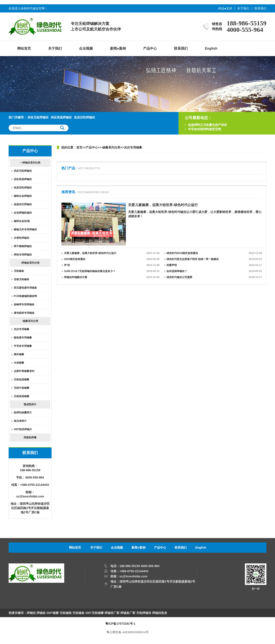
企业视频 (86, 48)
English (211, 48)
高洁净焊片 (20, 421)
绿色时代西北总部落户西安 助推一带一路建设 (214, 259)
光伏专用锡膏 (21, 329)
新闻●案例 (118, 48)
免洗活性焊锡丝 (84, 117)
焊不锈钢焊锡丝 (23, 246)
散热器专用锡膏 (23, 338)
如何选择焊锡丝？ (214, 271)
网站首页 (24, 48)
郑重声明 (214, 265)
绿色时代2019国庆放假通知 (214, 253)
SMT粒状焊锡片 (23, 429)
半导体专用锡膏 (23, 346)
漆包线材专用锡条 (24, 313)
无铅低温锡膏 (21, 379)
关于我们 (243, 8)
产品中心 (150, 48)
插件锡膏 (19, 354)
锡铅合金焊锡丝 (23, 196)
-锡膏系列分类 (30, 321)
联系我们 (260, 8)
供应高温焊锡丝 (61, 117)
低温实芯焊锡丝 (23, 204)
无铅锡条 (19, 271)
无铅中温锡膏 (21, 388)
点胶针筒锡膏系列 (24, 371)
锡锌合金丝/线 (22, 221)
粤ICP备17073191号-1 (120, 624)
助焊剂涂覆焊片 (23, 413)
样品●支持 (225, 8)
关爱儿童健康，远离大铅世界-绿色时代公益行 (112, 253)
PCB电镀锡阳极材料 (25, 296)
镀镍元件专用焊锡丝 (25, 229)
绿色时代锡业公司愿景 (214, 277)
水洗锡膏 (19, 363)
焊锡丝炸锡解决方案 (112, 277)
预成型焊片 (30, 404)
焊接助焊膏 (30, 437)
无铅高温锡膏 (21, 396)
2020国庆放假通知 (112, 259)
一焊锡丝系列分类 (30, 163)
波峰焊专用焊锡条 (24, 304)
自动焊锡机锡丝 (23, 213)
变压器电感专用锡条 (25, 288)
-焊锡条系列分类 (30, 263)
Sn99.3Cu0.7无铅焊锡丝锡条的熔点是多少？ (112, 271)
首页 (79, 147)
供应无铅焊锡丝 (38, 117)
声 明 (112, 265)
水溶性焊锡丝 (21, 238)
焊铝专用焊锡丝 (23, 255)
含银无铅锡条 (21, 279)
